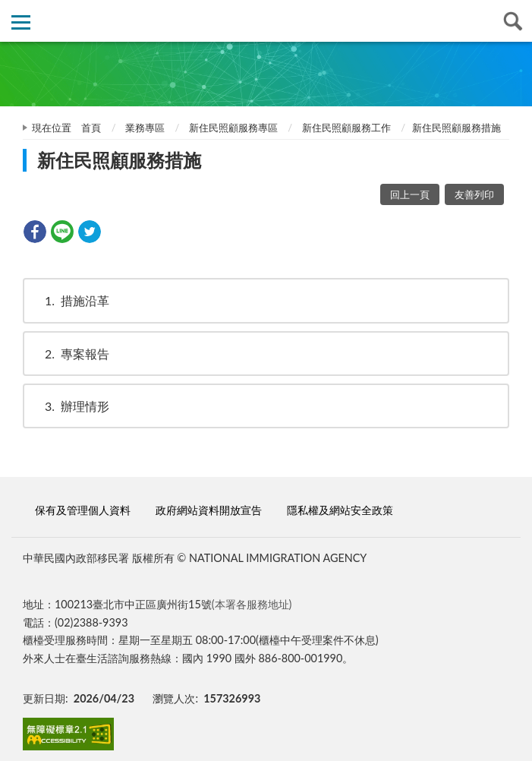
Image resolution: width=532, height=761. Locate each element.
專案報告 (70, 354)
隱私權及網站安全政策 (340, 510)
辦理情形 (70, 406)
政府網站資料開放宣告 (209, 510)
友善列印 (474, 194)
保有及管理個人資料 (83, 510)
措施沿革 (70, 300)
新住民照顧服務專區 (233, 128)
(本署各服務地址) (252, 604)
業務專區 (145, 128)
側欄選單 (21, 22)
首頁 (91, 128)
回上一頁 (410, 194)
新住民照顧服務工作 (346, 128)
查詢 (511, 21)
